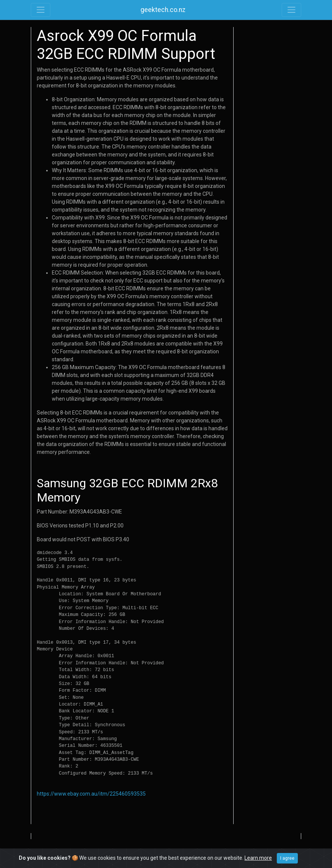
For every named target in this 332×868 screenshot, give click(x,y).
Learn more (258, 858)
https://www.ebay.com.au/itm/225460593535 (91, 794)
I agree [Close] (287, 858)
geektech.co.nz (163, 10)
